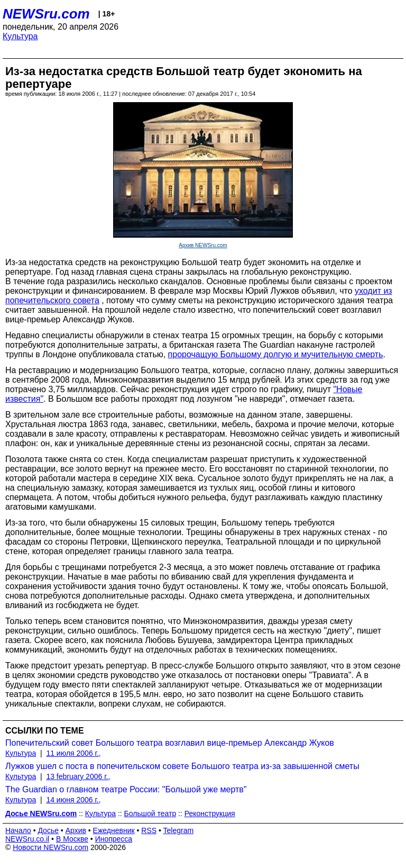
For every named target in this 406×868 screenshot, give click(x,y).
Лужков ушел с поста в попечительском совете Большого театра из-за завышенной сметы (182, 766)
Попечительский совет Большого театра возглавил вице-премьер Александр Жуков (170, 743)
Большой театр (150, 813)
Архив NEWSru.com (203, 245)
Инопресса (114, 839)
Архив (76, 830)
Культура (20, 36)
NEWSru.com (46, 14)
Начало (18, 830)
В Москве (72, 839)
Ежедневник (114, 830)
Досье (48, 830)
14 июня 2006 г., (73, 800)
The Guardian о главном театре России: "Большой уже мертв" (126, 789)
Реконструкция (210, 813)
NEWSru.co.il (27, 839)
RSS (149, 830)
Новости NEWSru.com (50, 847)
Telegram (179, 830)
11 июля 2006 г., (73, 753)
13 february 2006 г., (78, 776)
